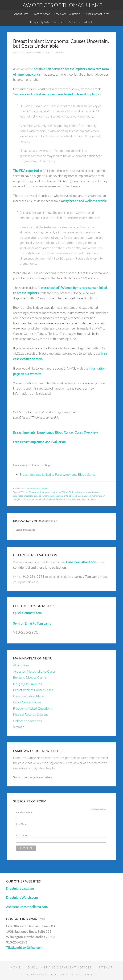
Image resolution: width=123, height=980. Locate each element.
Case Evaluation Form (81, 562)
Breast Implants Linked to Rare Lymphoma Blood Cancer (58, 474)
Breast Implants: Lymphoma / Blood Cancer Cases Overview (55, 432)
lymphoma (95, 496)
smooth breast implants (44, 499)
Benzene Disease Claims (30, 677)
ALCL (29, 492)
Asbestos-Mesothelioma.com (27, 907)
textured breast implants (84, 499)
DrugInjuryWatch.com (22, 897)
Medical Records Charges (31, 714)
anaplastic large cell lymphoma (47, 492)
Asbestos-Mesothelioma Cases (34, 671)
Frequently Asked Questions (33, 708)
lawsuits (86, 496)
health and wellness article (84, 201)
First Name (21, 824)
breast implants (61, 496)
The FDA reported (26, 171)
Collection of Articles (27, 721)
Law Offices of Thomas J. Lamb (61, 5)
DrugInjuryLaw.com (20, 888)
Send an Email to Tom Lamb (32, 623)
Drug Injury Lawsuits (27, 684)
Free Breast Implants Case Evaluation (39, 442)
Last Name (21, 835)
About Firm (21, 665)
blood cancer (78, 492)
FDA (78, 496)
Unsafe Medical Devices (37, 488)
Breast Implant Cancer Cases (33, 690)
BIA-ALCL (67, 492)
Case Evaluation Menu (29, 696)
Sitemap (19, 727)
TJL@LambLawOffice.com (24, 947)
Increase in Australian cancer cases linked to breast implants (57, 94)
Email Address (24, 813)
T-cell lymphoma (64, 499)
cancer (72, 496)
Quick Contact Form (27, 613)
